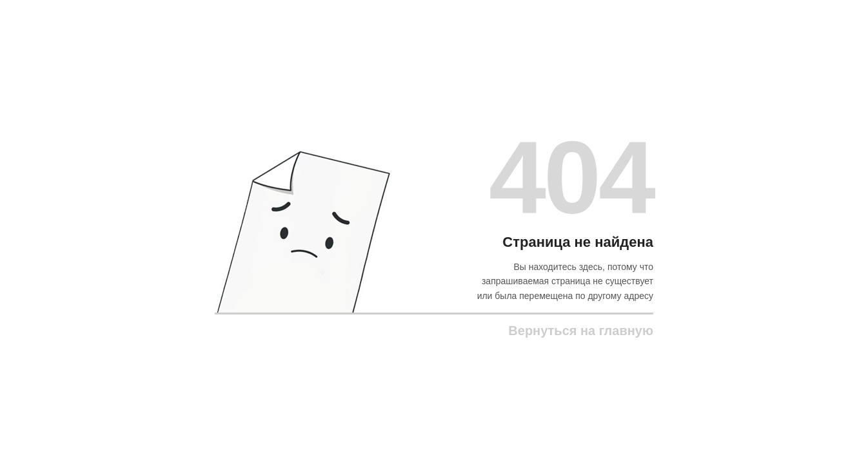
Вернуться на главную (581, 331)
